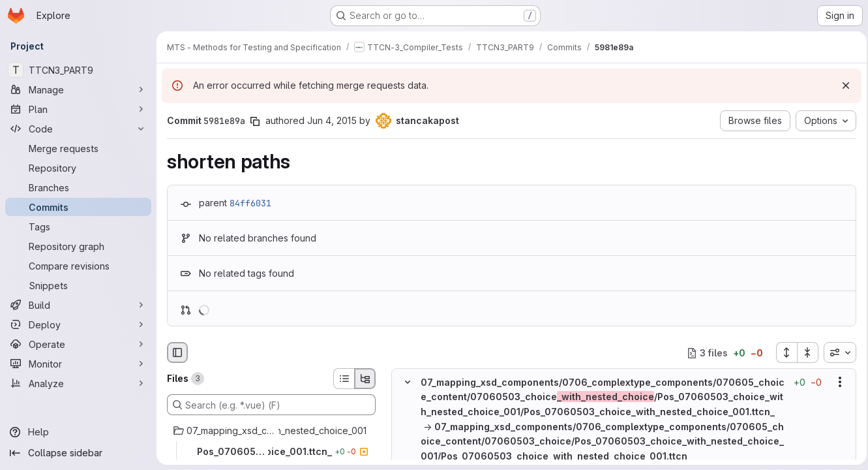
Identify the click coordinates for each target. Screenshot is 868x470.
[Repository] (78, 168)
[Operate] (78, 344)
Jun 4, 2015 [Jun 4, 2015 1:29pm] (332, 120)
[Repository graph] (78, 246)
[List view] (344, 379)
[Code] (78, 129)
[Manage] (78, 89)
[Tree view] (365, 379)
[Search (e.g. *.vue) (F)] (271, 405)
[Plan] (78, 109)
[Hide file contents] (408, 383)
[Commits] (78, 207)
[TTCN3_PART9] (78, 70)
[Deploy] (78, 324)
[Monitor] (78, 364)
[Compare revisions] (78, 266)
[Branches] (78, 187)
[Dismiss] (842, 86)
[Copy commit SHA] (255, 121)
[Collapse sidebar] (78, 453)
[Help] (78, 432)
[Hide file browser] (177, 352)
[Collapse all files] (804, 352)
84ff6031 (250, 203)
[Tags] (78, 227)
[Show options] (836, 383)
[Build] (78, 305)
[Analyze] (78, 383)
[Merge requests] (78, 148)
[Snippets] (78, 285)
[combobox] (836, 352)
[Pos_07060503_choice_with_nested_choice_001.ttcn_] (271, 452)
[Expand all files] (783, 352)
